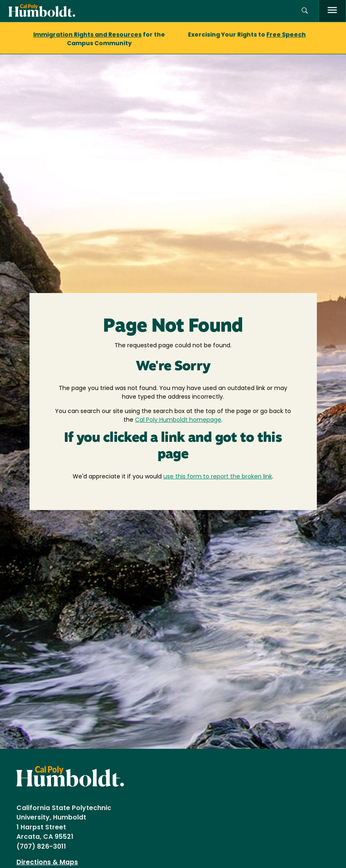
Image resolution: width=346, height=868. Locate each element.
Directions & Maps (47, 863)
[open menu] (332, 11)
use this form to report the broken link (218, 477)
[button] (305, 11)
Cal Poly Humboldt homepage (178, 420)
